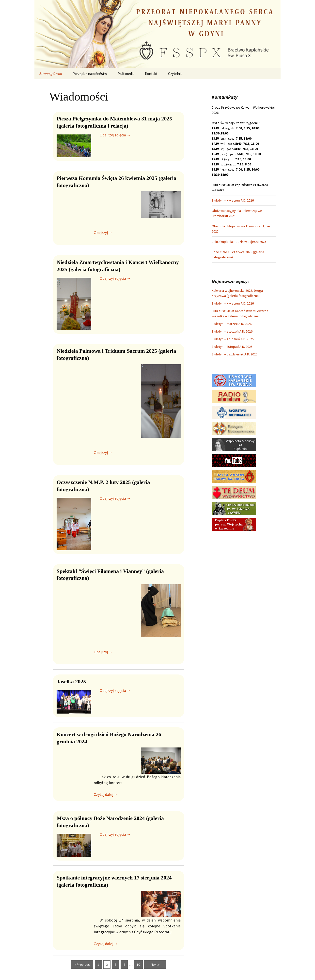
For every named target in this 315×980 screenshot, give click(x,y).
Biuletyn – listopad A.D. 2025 (232, 347)
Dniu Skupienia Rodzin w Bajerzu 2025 (239, 242)
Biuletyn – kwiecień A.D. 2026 (233, 200)
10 (138, 965)
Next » (155, 965)
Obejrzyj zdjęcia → (115, 135)
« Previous (82, 965)
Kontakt (151, 74)
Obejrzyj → (103, 233)
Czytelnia (175, 74)
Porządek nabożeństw (90, 74)
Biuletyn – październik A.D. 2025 (235, 354)
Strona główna (51, 74)
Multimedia (126, 74)
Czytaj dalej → (106, 794)
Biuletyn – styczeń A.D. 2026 (232, 331)
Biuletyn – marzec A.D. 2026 (232, 324)
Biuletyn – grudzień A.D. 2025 (233, 339)
